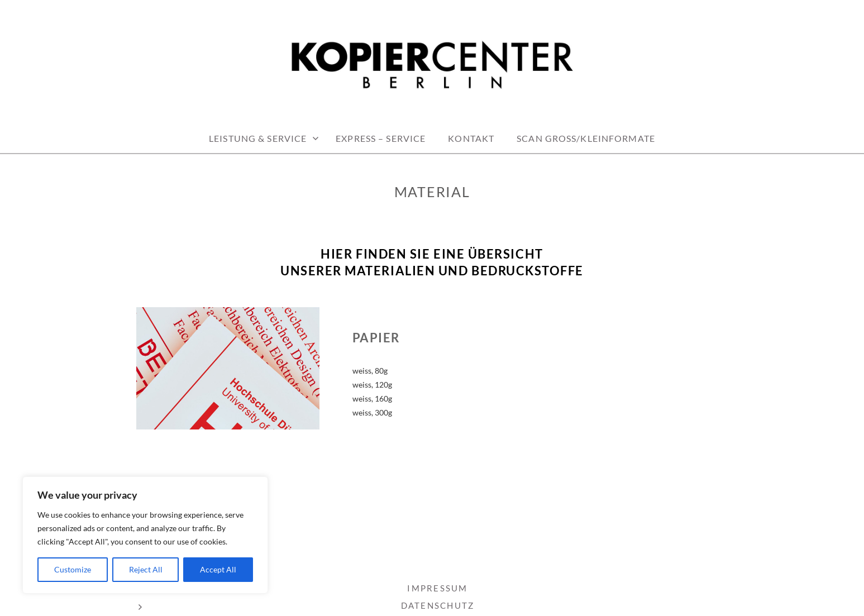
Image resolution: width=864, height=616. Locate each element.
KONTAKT (471, 138)
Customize (73, 569)
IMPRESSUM (437, 588)
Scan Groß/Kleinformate (586, 138)
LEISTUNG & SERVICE (258, 138)
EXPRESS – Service (381, 138)
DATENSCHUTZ (438, 605)
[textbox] (432, 263)
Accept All (218, 569)
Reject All (146, 569)
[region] (145, 535)
